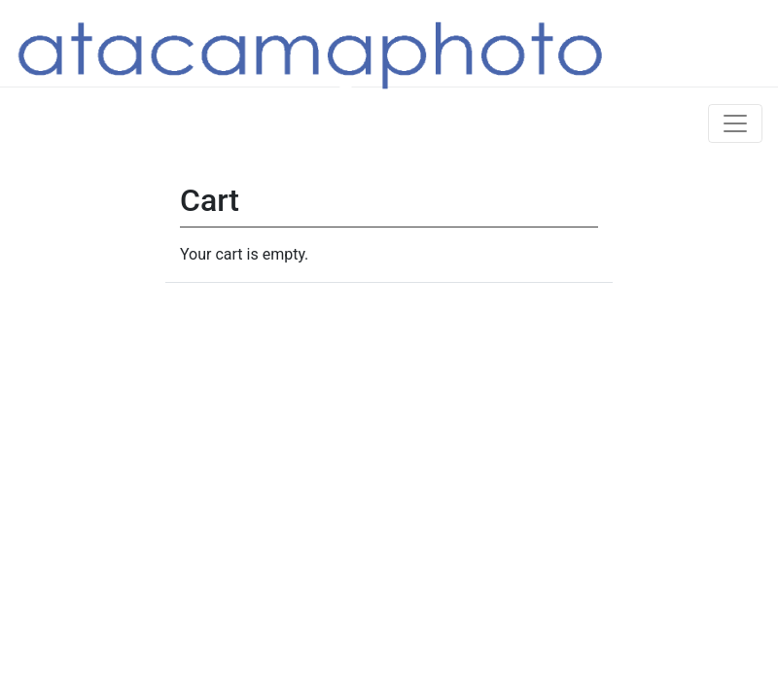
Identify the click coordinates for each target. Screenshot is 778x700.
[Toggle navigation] (735, 123)
